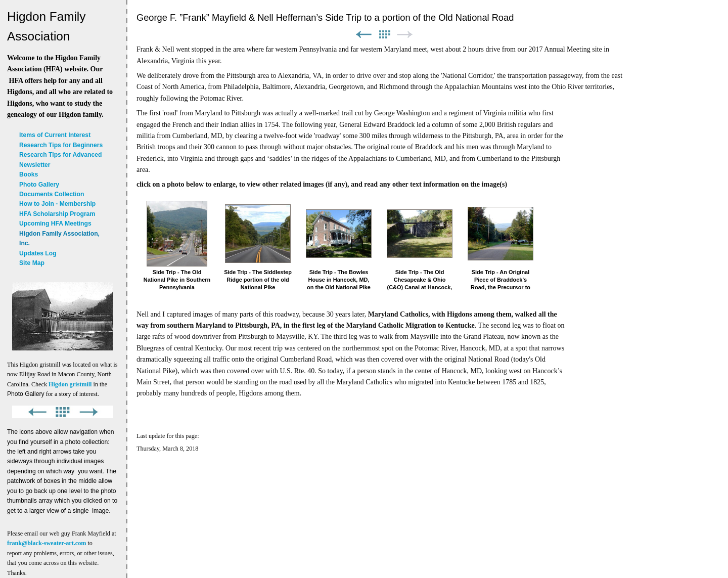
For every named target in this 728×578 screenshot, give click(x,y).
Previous (363, 35)
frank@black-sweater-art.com (47, 543)
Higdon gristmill (70, 384)
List (384, 35)
